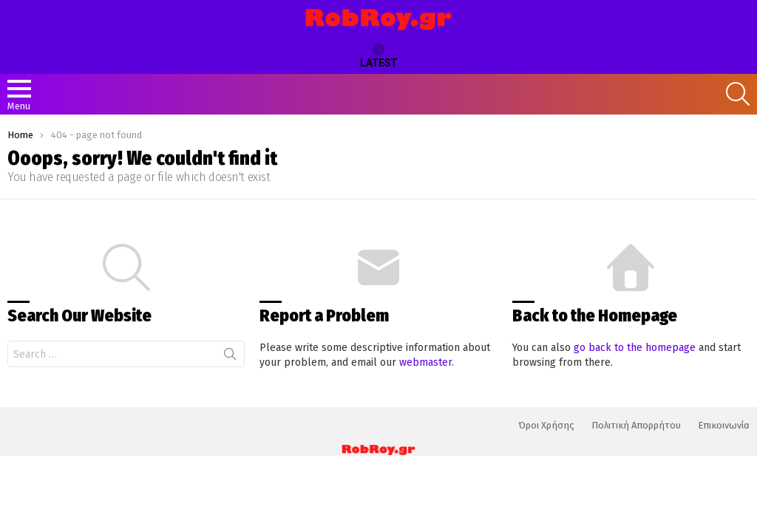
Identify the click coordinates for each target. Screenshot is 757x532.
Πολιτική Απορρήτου (636, 425)
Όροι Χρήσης (546, 425)
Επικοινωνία (724, 425)
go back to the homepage (635, 348)
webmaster (425, 362)
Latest (378, 56)
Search (230, 357)
